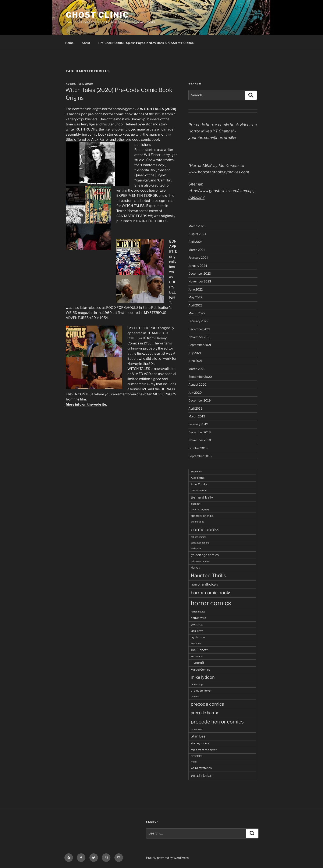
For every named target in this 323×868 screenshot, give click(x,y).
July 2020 (195, 393)
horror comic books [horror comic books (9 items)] (211, 593)
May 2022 (195, 297)
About (86, 43)
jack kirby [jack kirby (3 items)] (197, 631)
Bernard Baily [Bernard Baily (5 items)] (202, 497)
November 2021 (200, 337)
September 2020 (200, 377)
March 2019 (197, 416)
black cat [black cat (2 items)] (196, 504)
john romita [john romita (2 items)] (197, 656)
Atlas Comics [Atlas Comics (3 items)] (199, 484)
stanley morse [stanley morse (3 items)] (200, 743)
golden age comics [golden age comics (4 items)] (205, 555)
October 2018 (198, 448)
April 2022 (195, 305)
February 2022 (198, 321)
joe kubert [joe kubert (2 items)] (196, 644)
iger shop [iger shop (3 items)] (197, 624)
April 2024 (196, 242)
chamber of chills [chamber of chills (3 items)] (202, 516)
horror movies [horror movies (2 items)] (198, 612)
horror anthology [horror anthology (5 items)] (205, 584)
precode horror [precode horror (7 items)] (205, 713)
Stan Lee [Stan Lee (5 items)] (198, 736)
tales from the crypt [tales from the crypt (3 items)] (204, 750)
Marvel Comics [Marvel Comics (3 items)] (200, 670)
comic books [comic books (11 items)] (205, 530)
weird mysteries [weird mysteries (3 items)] (201, 768)
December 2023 (200, 273)
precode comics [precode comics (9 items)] (207, 704)
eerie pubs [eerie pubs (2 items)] (196, 548)
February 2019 (198, 424)
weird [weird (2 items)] (194, 762)
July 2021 (195, 353)
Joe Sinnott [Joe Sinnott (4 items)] (199, 650)
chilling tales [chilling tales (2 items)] (197, 522)
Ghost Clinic (97, 15)
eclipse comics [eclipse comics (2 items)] (198, 537)
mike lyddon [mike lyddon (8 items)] (203, 677)
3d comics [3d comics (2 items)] (196, 472)
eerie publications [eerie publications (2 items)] (200, 543)
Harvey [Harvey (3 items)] (195, 567)
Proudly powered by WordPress (167, 858)
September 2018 (200, 456)
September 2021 (200, 345)
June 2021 (195, 361)
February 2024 (198, 258)
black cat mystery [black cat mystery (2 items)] (200, 510)
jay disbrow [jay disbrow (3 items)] (198, 637)
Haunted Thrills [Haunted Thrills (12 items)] (208, 575)
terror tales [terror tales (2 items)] (196, 756)
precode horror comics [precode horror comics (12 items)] (217, 722)
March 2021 (197, 369)
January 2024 (198, 266)
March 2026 (197, 226)
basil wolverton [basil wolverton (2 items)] (199, 491)
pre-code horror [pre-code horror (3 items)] (201, 691)
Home (69, 43)
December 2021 (199, 329)
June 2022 (196, 289)
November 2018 (200, 440)
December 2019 (200, 400)
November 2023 (200, 281)
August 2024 (197, 234)
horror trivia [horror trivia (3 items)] (198, 618)
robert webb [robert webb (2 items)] (197, 730)
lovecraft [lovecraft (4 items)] (198, 663)
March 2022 (197, 313)
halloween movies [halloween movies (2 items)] (200, 561)
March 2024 (197, 250)
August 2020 (197, 384)
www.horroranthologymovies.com (219, 172)
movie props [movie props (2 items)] (197, 685)
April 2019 (195, 408)
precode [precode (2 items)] (195, 697)
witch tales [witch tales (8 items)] (202, 775)
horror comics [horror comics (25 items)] (211, 603)
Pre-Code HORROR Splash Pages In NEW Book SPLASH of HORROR (146, 43)
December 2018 (200, 432)
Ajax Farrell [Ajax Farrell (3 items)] (198, 478)
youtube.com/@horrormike (212, 138)
